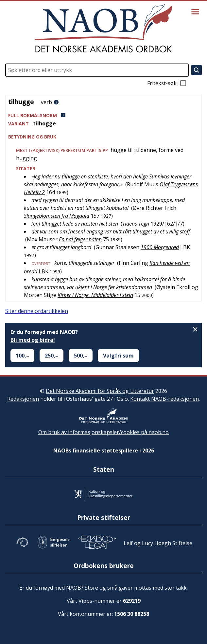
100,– (22, 356)
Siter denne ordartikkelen (37, 311)
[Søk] (197, 70)
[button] (103, 115)
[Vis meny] (195, 12)
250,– (52, 356)
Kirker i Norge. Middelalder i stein (95, 295)
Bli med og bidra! (33, 340)
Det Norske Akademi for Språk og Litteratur (100, 391)
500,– (81, 356)
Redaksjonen (23, 399)
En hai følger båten (80, 239)
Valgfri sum (118, 356)
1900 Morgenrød (160, 247)
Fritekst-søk (167, 83)
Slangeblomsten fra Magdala (57, 216)
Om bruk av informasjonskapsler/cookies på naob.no (103, 432)
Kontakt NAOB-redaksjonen (164, 399)
